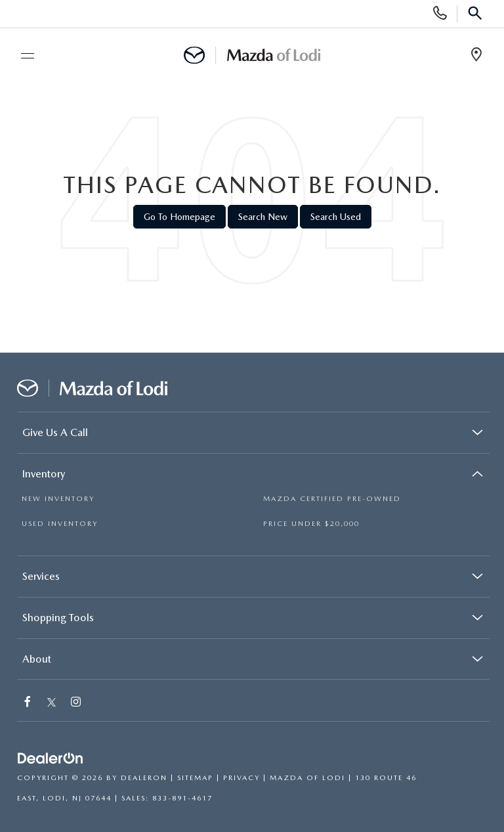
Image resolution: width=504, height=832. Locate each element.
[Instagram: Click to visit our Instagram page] (76, 703)
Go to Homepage (179, 217)
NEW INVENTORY (58, 499)
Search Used (336, 217)
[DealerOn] (51, 759)
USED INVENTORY (60, 524)
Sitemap (195, 778)
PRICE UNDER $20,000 (311, 524)
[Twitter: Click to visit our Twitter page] (52, 703)
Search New (263, 217)
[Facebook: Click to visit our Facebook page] (28, 703)
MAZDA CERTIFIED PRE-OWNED (332, 499)
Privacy (241, 778)
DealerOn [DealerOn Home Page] (144, 778)
